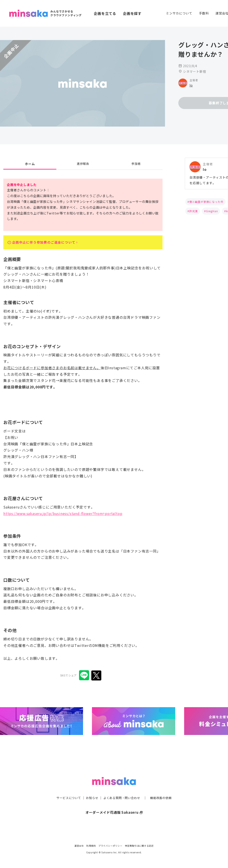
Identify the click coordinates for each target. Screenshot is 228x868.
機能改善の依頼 (163, 789)
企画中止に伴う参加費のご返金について (46, 243)
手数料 (204, 13)
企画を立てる (105, 13)
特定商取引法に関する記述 (139, 846)
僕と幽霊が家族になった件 (206, 202)
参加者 (136, 164)
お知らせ (91, 789)
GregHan (212, 211)
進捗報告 (83, 164)
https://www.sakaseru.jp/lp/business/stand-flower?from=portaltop (65, 515)
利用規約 (91, 846)
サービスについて (66, 789)
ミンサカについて (179, 13)
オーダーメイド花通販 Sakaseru (114, 803)
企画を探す (132, 13)
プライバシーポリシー (110, 846)
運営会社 (79, 846)
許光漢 (193, 211)
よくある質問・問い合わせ (122, 789)
